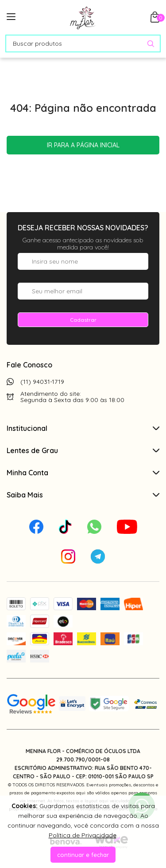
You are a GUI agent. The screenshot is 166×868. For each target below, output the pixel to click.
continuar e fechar (83, 855)
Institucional (83, 428)
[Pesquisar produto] (151, 44)
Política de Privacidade (83, 835)
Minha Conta (83, 473)
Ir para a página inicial (83, 145)
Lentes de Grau (83, 450)
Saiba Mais (83, 495)
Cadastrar (83, 320)
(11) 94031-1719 (42, 382)
